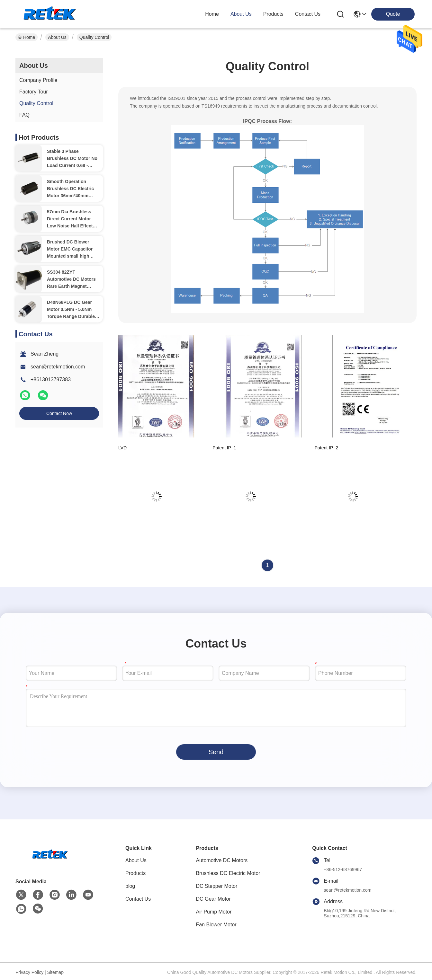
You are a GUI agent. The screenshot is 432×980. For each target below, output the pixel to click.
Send (216, 752)
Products (135, 873)
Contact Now (59, 413)
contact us (308, 14)
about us (241, 14)
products (273, 14)
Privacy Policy (29, 972)
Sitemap (55, 972)
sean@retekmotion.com (58, 367)
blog (130, 886)
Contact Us (138, 899)
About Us (57, 37)
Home (212, 14)
